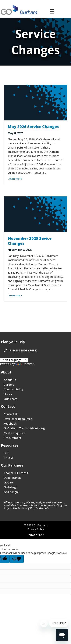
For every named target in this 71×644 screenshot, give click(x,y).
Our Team (11, 399)
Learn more (15, 179)
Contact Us (11, 414)
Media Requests (15, 433)
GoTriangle (11, 492)
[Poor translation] (17, 559)
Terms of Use (35, 535)
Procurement (13, 438)
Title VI (8, 458)
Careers (9, 385)
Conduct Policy (14, 389)
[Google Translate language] (14, 360)
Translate (25, 364)
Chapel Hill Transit (16, 473)
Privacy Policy (36, 529)
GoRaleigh (11, 487)
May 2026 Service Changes (33, 127)
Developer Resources (18, 419)
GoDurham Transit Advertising (24, 428)
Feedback (10, 423)
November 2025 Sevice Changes (30, 241)
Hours (8, 394)
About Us (10, 380)
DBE (6, 453)
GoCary (9, 482)
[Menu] (52, 11)
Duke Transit (12, 478)
